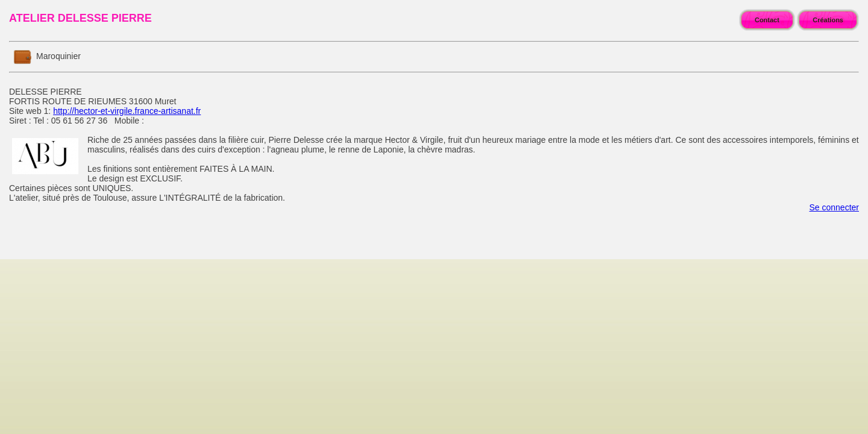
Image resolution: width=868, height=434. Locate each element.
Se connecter (835, 207)
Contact (767, 20)
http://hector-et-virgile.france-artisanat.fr (127, 111)
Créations (828, 20)
